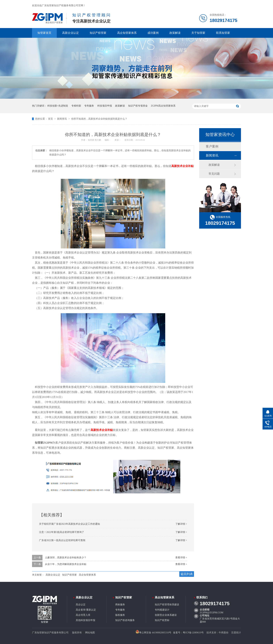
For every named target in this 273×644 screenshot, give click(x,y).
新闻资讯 (62, 119)
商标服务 (120, 605)
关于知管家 (198, 33)
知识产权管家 (98, 33)
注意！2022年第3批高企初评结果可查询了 (62, 532)
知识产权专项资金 (138, 106)
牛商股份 (224, 633)
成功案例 (153, 33)
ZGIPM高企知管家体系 (163, 106)
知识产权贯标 (162, 620)
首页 (51, 119)
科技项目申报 (105, 106)
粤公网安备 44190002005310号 (154, 633)
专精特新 (76, 106)
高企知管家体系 (127, 33)
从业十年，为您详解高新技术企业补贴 (66, 564)
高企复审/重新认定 (86, 610)
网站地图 (90, 633)
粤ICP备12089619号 (193, 633)
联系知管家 (223, 33)
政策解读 (175, 33)
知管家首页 (44, 33)
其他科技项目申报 (85, 620)
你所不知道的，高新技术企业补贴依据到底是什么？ (99, 119)
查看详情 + (181, 558)
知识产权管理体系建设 (167, 605)
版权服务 (120, 615)
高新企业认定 (71, 33)
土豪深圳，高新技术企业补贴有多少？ (66, 558)
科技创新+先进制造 (58, 106)
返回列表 (187, 574)
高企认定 (81, 605)
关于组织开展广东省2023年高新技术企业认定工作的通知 (69, 524)
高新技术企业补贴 (182, 166)
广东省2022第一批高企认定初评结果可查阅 (62, 540)
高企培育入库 (83, 615)
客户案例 (212, 146)
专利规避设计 (162, 610)
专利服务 (89, 106)
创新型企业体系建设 (166, 615)
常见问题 (214, 174)
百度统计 (236, 633)
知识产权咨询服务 (125, 620)
